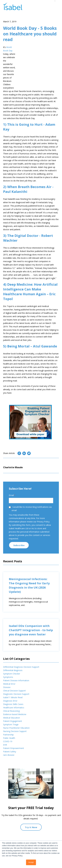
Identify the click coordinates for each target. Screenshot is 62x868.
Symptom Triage (11, 735)
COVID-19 (8, 752)
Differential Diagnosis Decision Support (21, 677)
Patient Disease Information (16, 691)
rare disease (9, 765)
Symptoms (8, 687)
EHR (5, 755)
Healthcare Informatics (14, 718)
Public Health (9, 748)
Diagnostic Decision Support (16, 704)
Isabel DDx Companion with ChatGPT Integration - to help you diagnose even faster (31, 640)
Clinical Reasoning (11, 721)
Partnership (8, 745)
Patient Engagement (13, 731)
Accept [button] (31, 862)
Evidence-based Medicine (15, 724)
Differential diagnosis (13, 680)
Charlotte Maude (13, 478)
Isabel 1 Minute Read (13, 708)
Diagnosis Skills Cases (13, 714)
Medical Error (9, 694)
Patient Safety (10, 762)
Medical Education (12, 728)
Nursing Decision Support (15, 741)
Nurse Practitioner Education (16, 738)
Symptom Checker (12, 684)
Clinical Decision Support (14, 701)
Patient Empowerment (14, 758)
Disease (7, 697)
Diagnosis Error (10, 711)
